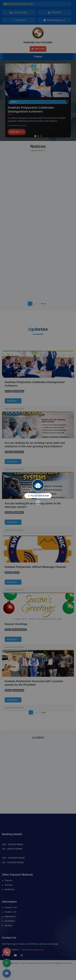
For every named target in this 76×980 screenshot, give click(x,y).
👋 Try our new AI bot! (38, 496)
